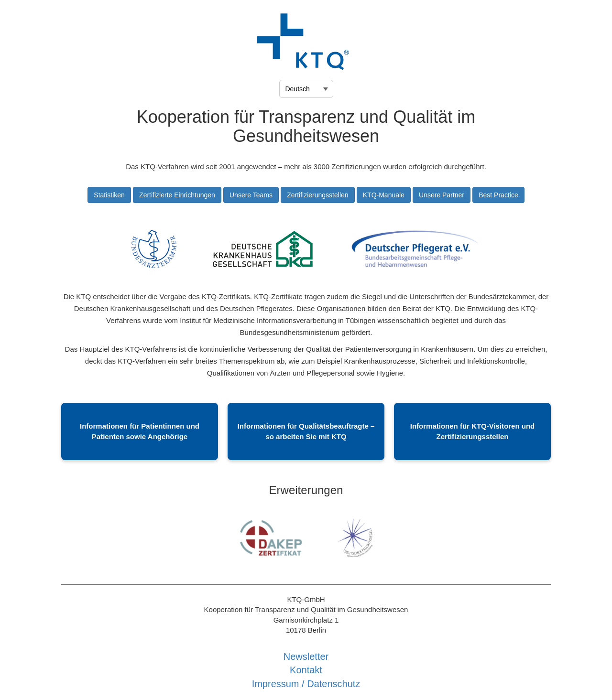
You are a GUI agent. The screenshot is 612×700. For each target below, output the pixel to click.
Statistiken (109, 195)
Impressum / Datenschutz (306, 684)
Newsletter (306, 657)
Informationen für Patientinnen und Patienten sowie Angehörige (140, 431)
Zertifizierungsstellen (317, 195)
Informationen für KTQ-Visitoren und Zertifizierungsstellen (473, 431)
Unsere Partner (442, 195)
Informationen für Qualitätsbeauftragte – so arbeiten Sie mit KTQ (306, 431)
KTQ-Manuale (384, 195)
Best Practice (498, 195)
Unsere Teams (251, 195)
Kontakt (306, 670)
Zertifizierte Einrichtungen (177, 195)
